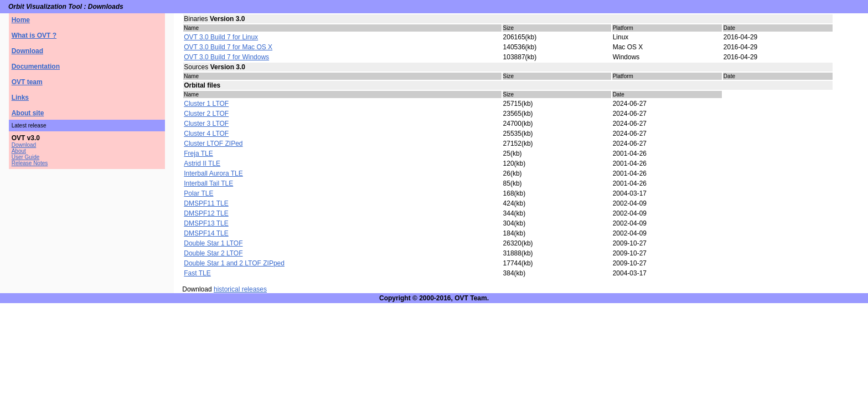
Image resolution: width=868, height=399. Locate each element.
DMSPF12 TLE (206, 213)
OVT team (27, 82)
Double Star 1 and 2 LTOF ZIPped (234, 263)
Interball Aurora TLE (213, 173)
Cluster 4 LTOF (206, 134)
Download (27, 51)
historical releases (240, 289)
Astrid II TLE (202, 163)
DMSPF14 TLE (206, 233)
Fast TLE (197, 273)
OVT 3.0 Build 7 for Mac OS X (228, 47)
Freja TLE (198, 154)
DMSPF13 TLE (206, 223)
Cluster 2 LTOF (206, 114)
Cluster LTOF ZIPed (213, 144)
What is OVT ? (34, 35)
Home (21, 20)
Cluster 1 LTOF (206, 104)
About (19, 151)
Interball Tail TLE (208, 183)
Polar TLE (198, 193)
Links (20, 98)
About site (28, 113)
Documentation (36, 66)
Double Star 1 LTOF (213, 243)
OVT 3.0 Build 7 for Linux (221, 37)
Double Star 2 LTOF (213, 253)
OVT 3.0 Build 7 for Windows (226, 57)
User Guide (26, 157)
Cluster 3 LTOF (206, 124)
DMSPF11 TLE (206, 203)
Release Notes (30, 163)
